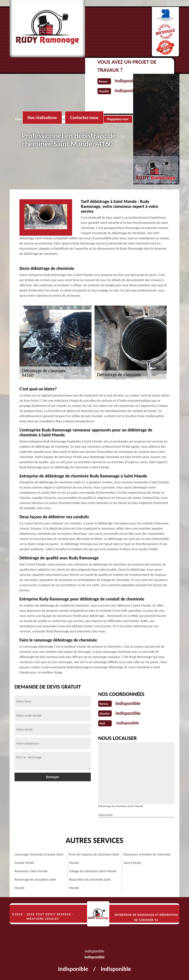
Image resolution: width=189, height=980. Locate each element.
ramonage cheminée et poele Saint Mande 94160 (39, 859)
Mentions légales (43, 919)
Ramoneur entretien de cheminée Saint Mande (147, 859)
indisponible (128, 703)
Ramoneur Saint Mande (31, 871)
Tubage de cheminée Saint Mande (93, 871)
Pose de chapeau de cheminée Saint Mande (94, 859)
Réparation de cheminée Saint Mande (90, 884)
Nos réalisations (42, 118)
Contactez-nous (84, 118)
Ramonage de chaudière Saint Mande (35, 884)
